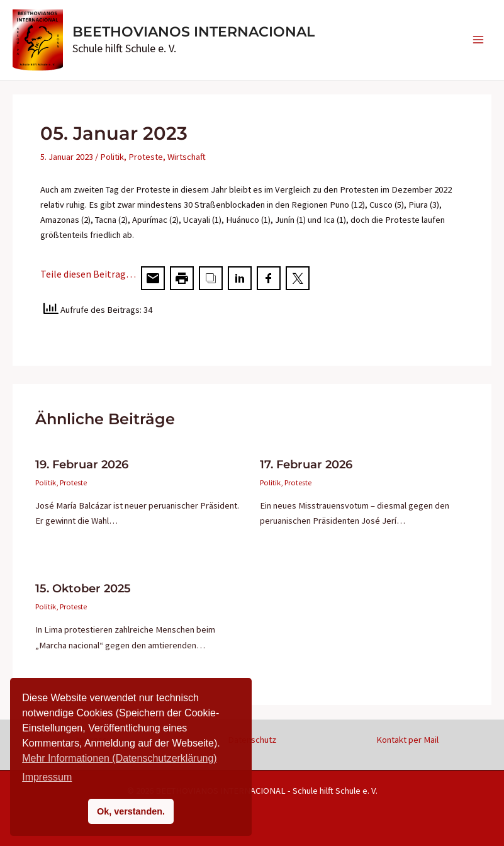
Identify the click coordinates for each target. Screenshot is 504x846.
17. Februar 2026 (306, 464)
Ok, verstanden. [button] (131, 811)
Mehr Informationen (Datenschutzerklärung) (119, 758)
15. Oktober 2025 (83, 588)
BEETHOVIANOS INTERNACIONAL (193, 31)
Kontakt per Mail (407, 740)
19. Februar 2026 (82, 464)
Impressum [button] (47, 777)
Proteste (146, 157)
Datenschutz (252, 740)
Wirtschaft (187, 157)
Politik (112, 157)
